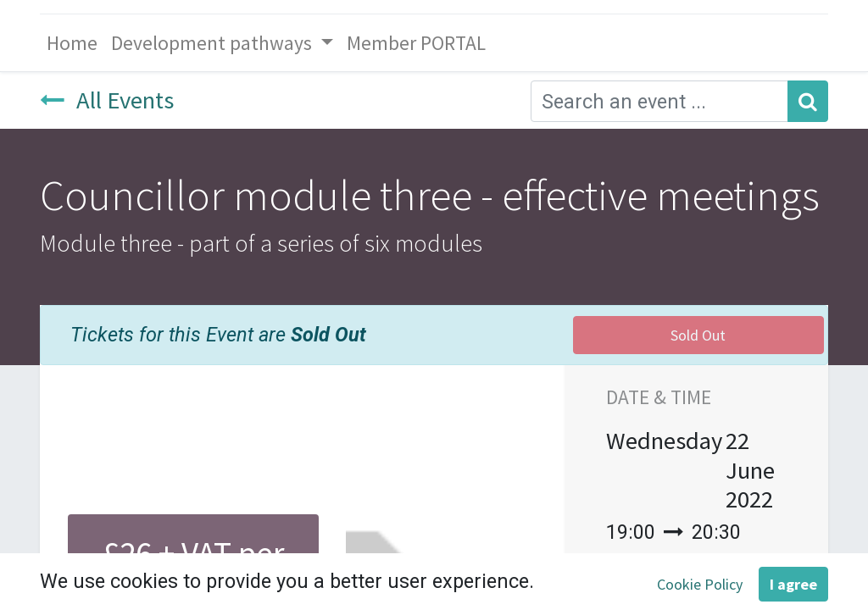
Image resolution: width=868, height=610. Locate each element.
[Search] (808, 101)
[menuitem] (72, 43)
